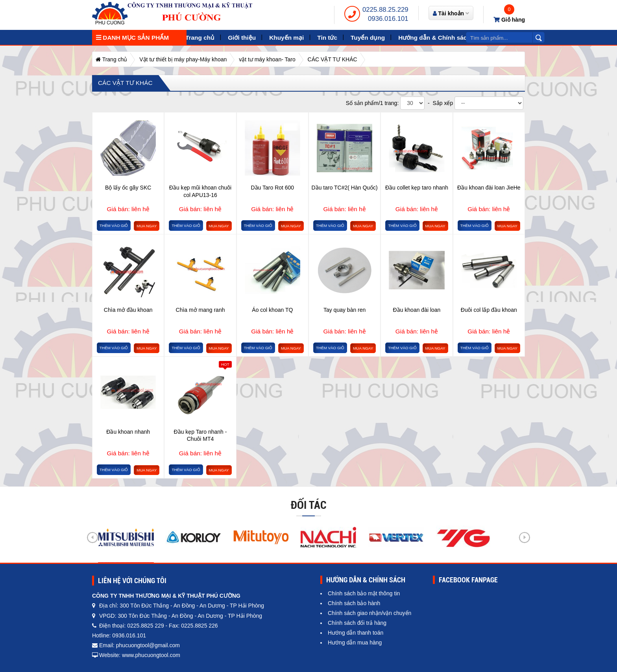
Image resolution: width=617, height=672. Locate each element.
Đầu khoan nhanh (128, 432)
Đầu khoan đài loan (417, 310)
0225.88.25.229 (385, 10)
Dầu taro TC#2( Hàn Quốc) (345, 188)
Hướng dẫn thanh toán (356, 633)
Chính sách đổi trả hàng (357, 623)
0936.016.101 (388, 19)
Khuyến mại (286, 38)
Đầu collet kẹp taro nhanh (417, 188)
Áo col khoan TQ (272, 310)
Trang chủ (200, 38)
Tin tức (327, 38)
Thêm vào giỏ (114, 226)
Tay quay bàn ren (345, 310)
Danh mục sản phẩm (132, 38)
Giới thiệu (242, 38)
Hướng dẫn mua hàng (355, 643)
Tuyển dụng (368, 38)
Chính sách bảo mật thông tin (364, 593)
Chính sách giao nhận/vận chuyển (369, 613)
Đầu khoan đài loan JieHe (489, 188)
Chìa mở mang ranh (200, 310)
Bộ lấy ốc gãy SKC (128, 188)
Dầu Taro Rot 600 (272, 188)
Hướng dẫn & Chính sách (434, 38)
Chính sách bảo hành (354, 603)
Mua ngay (147, 226)
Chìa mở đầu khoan (128, 310)
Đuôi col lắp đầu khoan (489, 310)
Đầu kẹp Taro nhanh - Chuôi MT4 (200, 435)
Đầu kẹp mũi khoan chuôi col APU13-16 (200, 191)
